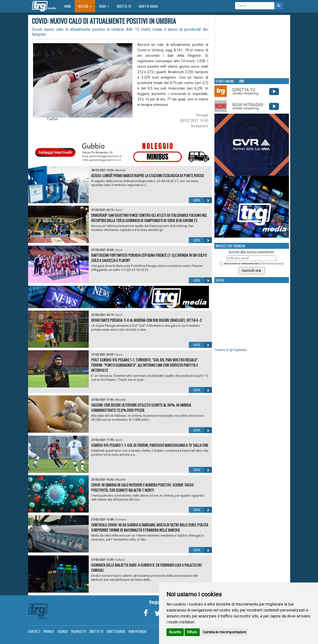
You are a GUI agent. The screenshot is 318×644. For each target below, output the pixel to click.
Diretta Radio (148, 6)
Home (69, 6)
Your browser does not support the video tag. (252, 46)
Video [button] (104, 6)
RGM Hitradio (138, 631)
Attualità (120, 170)
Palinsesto (79, 631)
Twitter (52, 119)
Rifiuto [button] (192, 632)
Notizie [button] (85, 6)
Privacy (49, 631)
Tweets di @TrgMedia (231, 350)
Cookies (63, 631)
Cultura (120, 560)
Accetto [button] (175, 632)
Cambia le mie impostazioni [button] (224, 632)
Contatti (34, 631)
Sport (119, 210)
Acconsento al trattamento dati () (254, 264)
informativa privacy (271, 264)
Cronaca (121, 520)
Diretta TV (124, 6)
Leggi (203, 200)
